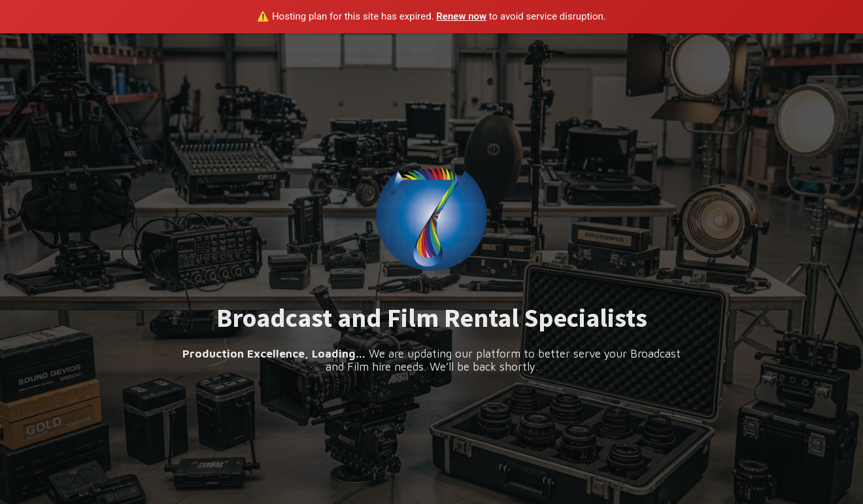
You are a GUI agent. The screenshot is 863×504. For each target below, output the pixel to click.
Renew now (461, 16)
